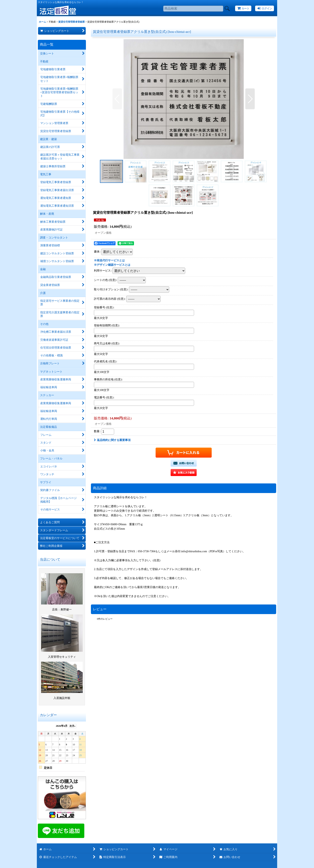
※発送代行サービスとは (109, 260)
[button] (117, 99)
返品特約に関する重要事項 (112, 440)
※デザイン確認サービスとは (112, 265)
